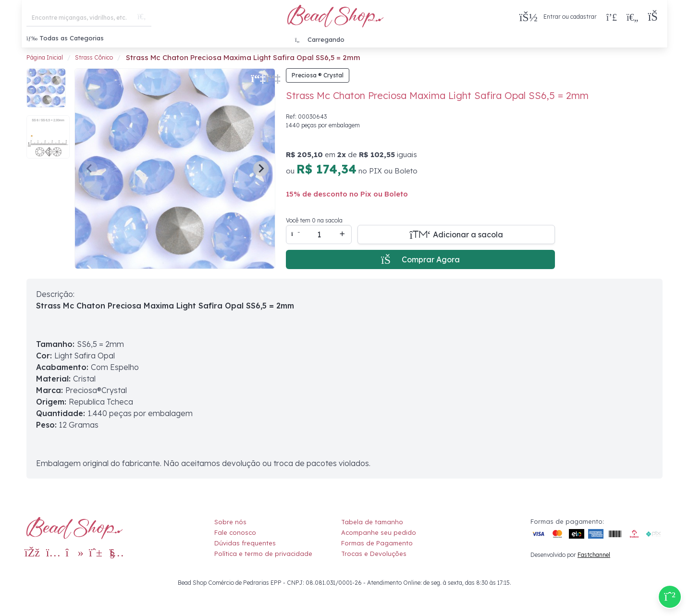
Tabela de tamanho (372, 522)
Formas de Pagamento (377, 543)
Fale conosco (235, 532)
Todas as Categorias (65, 38)
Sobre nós (230, 522)
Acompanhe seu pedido (379, 532)
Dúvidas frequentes (245, 543)
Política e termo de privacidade (263, 554)
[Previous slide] (90, 169)
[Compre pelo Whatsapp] (670, 597)
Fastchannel (594, 555)
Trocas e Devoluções (374, 554)
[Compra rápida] (612, 17)
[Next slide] (261, 169)
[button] (655, 17)
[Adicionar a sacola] (456, 234)
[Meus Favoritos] (632, 17)
